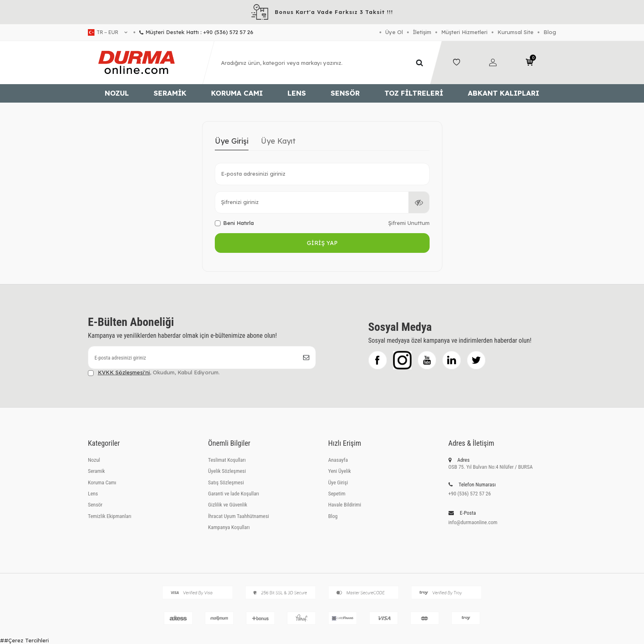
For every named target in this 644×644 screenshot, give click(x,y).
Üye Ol (394, 32)
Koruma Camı (237, 93)
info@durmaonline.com (473, 522)
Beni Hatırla (234, 223)
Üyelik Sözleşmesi (227, 471)
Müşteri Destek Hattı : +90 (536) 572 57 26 (193, 32)
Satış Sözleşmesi (226, 482)
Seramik (170, 93)
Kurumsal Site (515, 32)
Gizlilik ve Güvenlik (228, 505)
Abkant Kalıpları (504, 93)
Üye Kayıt (278, 141)
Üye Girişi (232, 141)
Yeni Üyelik (339, 471)
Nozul (117, 93)
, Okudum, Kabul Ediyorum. (154, 372)
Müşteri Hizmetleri (464, 32)
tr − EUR (108, 32)
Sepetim (337, 494)
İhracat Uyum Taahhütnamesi (239, 516)
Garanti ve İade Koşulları (234, 494)
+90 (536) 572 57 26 (470, 494)
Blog (550, 32)
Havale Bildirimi (345, 505)
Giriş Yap (322, 243)
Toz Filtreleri (414, 93)
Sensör (345, 93)
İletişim (422, 32)
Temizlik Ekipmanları (110, 516)
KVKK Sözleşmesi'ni (124, 372)
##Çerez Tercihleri (24, 640)
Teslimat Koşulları (227, 460)
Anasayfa (338, 460)
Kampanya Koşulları (229, 527)
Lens (297, 93)
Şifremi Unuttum (409, 223)
